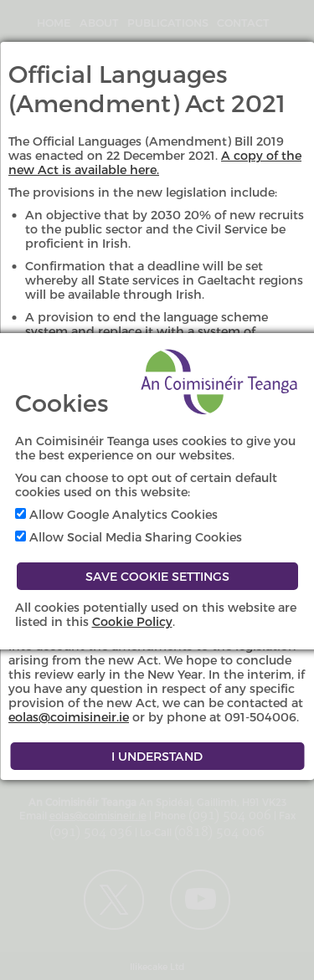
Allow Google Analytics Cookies (116, 514)
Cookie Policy (132, 621)
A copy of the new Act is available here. (155, 162)
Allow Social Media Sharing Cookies (129, 537)
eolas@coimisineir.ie (69, 717)
